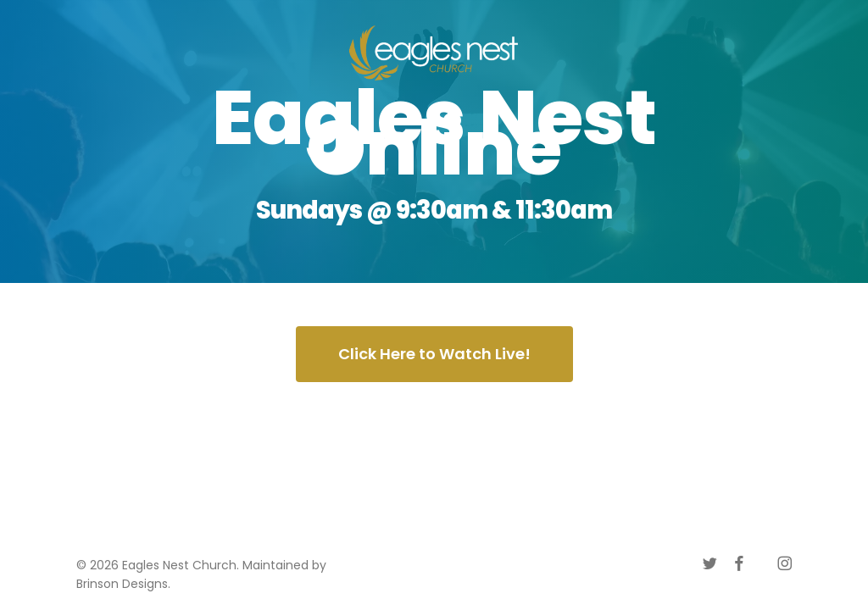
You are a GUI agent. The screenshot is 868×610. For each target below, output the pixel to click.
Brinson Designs (122, 584)
